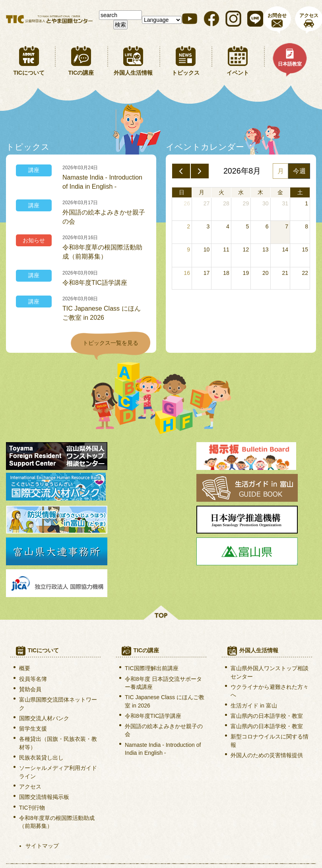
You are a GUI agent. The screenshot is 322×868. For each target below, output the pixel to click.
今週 (299, 171)
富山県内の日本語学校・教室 (267, 651)
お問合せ (277, 15)
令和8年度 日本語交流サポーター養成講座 (163, 618)
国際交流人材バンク (44, 653)
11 (226, 249)
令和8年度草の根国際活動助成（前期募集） (102, 252)
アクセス (30, 721)
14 (285, 249)
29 (246, 203)
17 (207, 273)
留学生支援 (33, 664)
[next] (200, 171)
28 (226, 203)
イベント (238, 73)
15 (305, 249)
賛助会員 (30, 624)
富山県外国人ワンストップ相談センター (270, 607)
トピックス (186, 73)
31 (285, 203)
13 (266, 249)
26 (187, 203)
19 (246, 273)
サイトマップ (42, 781)
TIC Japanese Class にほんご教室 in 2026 (102, 313)
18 (226, 273)
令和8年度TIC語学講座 (95, 283)
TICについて (29, 73)
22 (305, 273)
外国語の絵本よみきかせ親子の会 (104, 217)
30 (266, 203)
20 (266, 273)
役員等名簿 (33, 614)
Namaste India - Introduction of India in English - (102, 182)
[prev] (181, 171)
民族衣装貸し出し (41, 693)
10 (207, 249)
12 (246, 249)
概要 (25, 603)
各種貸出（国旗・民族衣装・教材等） (58, 678)
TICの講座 (81, 73)
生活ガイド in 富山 (254, 640)
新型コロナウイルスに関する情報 (270, 676)
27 (207, 203)
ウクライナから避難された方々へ (270, 626)
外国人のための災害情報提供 (267, 690)
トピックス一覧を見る (111, 343)
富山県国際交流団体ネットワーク (58, 639)
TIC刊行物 (32, 742)
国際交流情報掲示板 (44, 732)
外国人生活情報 (133, 73)
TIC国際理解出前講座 (152, 603)
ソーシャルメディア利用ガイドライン (58, 707)
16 (187, 273)
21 (285, 273)
